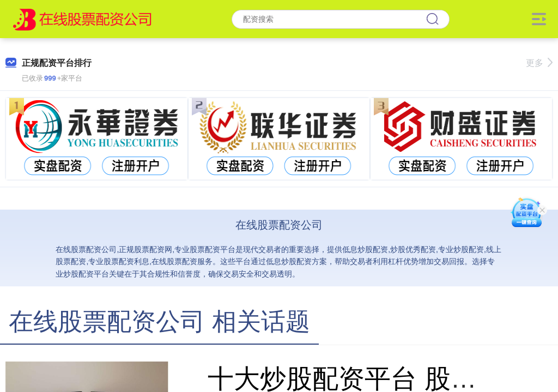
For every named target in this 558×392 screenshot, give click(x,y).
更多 (539, 63)
